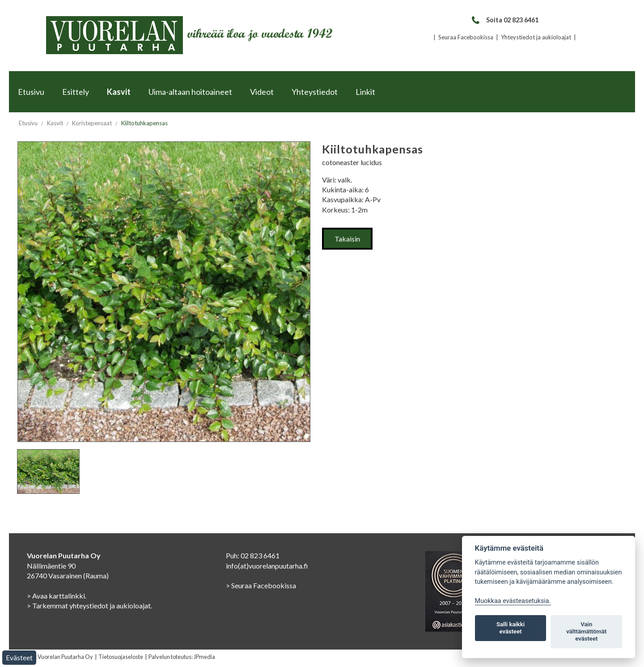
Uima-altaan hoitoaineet (190, 92)
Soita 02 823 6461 (505, 20)
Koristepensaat (92, 123)
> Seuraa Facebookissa (261, 585)
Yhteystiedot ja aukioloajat (536, 37)
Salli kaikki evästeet (511, 628)
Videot (262, 92)
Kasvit (119, 92)
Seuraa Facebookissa (466, 37)
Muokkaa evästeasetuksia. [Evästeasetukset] (513, 601)
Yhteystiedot (315, 92)
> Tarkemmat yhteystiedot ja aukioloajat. (89, 605)
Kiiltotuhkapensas (144, 123)
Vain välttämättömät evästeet (586, 631)
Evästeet (19, 657)
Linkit (365, 92)
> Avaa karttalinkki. (57, 596)
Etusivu (31, 92)
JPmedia (204, 657)
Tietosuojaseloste (121, 657)
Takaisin (347, 239)
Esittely (76, 92)
